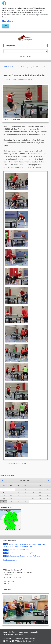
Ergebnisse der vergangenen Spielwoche (20, 553)
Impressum (24, 57)
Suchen (46, 51)
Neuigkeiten (32, 67)
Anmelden (32, 639)
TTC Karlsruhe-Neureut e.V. (11, 67)
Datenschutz (27, 57)
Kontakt (21, 57)
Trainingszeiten (9, 581)
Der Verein (24, 67)
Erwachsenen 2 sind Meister (16, 550)
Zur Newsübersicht (10, 560)
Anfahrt (6, 584)
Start (5, 632)
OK (6, 26)
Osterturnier (34, 632)
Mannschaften (23, 632)
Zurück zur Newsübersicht (16, 464)
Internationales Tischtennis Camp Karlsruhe (22, 556)
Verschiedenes (8, 634)
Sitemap (30, 57)
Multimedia (19, 634)
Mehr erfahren (8, 21)
